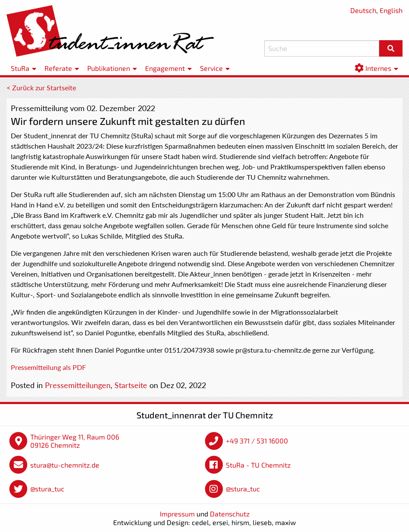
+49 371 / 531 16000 (257, 441)
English (391, 10)
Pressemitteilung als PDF (48, 367)
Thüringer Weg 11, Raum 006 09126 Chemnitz (75, 441)
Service (211, 68)
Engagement (165, 68)
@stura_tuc (47, 489)
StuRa (20, 68)
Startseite (131, 385)
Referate (58, 68)
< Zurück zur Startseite (41, 88)
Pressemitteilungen (78, 385)
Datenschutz (230, 514)
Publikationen (109, 68)
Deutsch (363, 10)
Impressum (177, 514)
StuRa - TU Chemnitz (258, 465)
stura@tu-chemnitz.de (65, 465)
